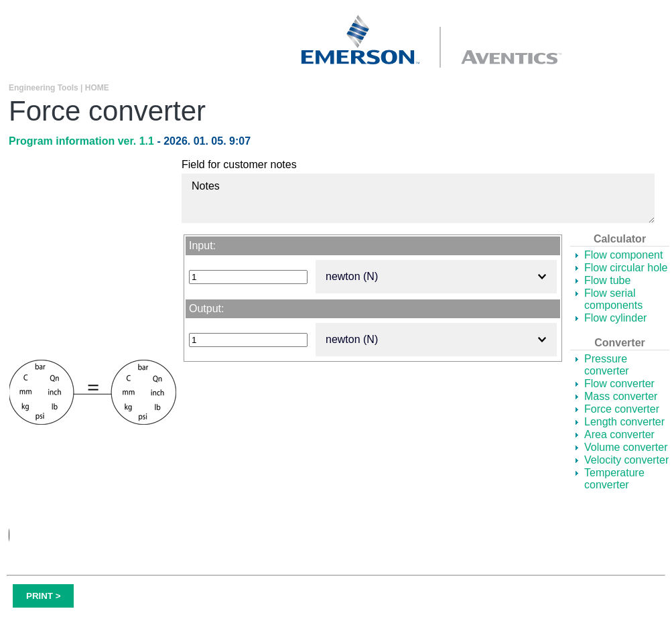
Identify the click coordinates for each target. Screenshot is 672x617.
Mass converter (621, 396)
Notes (418, 198)
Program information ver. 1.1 (83, 141)
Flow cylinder (615, 318)
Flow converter (619, 384)
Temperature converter (614, 479)
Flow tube (607, 280)
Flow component (623, 255)
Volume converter (626, 447)
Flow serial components (613, 299)
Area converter (619, 434)
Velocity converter (626, 460)
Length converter (624, 422)
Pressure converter (607, 365)
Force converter (622, 409)
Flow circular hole (626, 268)
